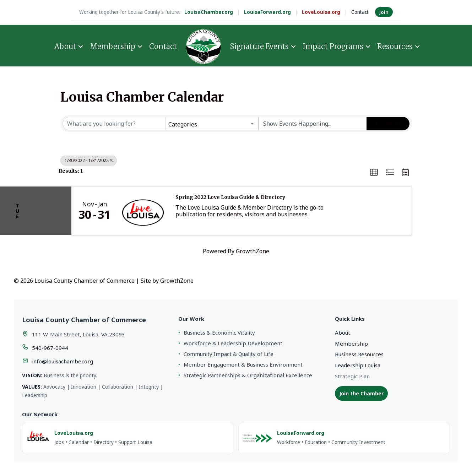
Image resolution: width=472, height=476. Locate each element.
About (65, 46)
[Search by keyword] (114, 124)
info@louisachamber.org (63, 361)
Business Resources (359, 354)
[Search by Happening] (313, 124)
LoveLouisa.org (321, 12)
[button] (374, 173)
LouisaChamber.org (209, 12)
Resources (395, 46)
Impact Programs (333, 46)
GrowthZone (253, 251)
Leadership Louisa (358, 365)
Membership (113, 46)
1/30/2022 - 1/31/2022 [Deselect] (89, 160)
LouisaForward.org (267, 12)
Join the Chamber (361, 393)
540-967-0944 (50, 348)
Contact (360, 12)
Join (384, 12)
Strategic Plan (352, 376)
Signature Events (259, 46)
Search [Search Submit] (388, 124)
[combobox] (212, 124)
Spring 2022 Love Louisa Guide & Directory (230, 197)
